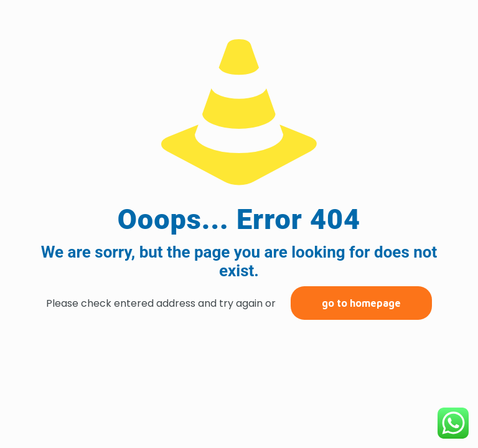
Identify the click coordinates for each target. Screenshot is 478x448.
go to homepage (361, 303)
